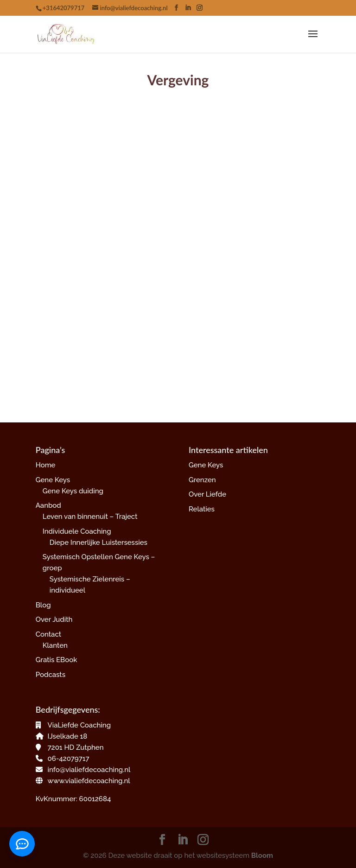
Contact (48, 634)
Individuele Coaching (77, 531)
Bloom (262, 855)
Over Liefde (207, 494)
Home (46, 465)
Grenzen (202, 480)
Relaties (202, 509)
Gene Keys (53, 480)
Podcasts (51, 675)
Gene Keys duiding (73, 491)
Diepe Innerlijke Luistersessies (99, 542)
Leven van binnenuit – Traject (90, 517)
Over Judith (54, 619)
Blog (43, 605)
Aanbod (48, 505)
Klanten (55, 645)
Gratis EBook (56, 660)
